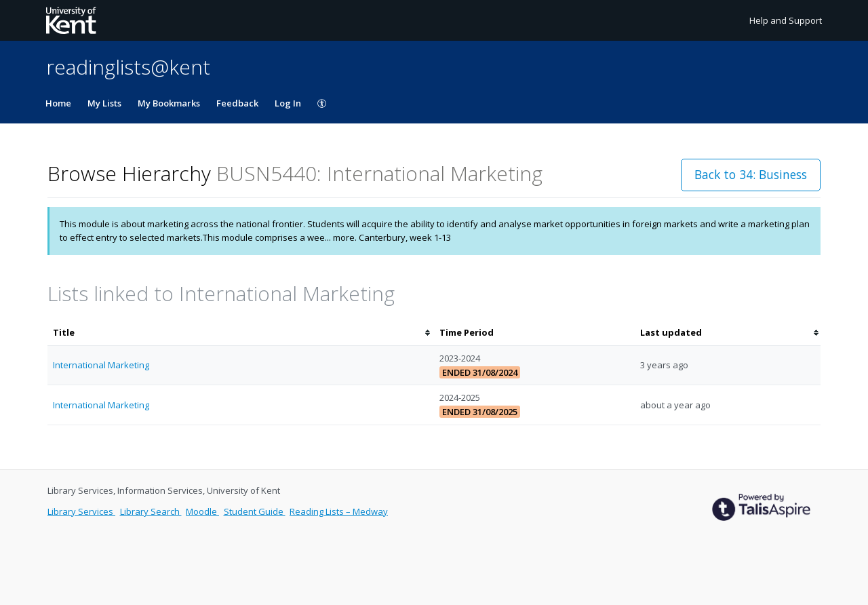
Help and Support (786, 20)
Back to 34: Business (751, 174)
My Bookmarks (169, 103)
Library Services (81, 511)
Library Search (151, 511)
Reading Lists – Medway (339, 511)
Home (58, 103)
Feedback (237, 103)
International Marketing (101, 365)
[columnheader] (241, 333)
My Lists (104, 103)
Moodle (202, 511)
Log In (288, 103)
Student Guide (255, 511)
